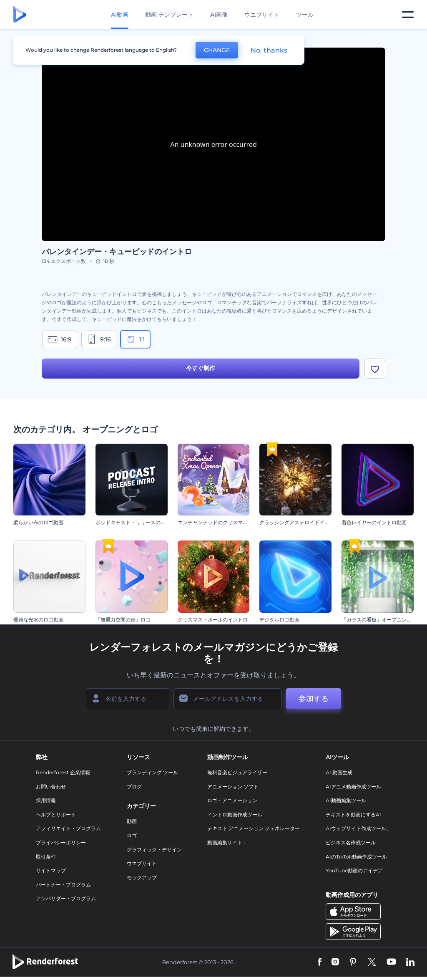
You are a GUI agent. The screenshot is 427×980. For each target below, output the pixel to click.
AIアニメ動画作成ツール (353, 787)
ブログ (134, 787)
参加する (314, 699)
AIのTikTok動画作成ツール (356, 857)
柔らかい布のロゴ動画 (38, 522)
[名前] (128, 699)
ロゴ (132, 835)
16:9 (60, 339)
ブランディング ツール (152, 772)
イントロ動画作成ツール (235, 815)
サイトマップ (51, 870)
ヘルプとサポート (56, 815)
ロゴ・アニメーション (232, 800)
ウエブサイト (262, 15)
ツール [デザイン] (305, 15)
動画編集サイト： (227, 842)
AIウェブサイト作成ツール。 (358, 829)
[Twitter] (372, 962)
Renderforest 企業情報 (63, 772)
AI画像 (219, 15)
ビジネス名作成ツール (351, 842)
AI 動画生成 (339, 772)
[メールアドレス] (228, 699)
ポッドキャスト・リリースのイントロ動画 (143, 522)
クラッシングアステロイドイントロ (299, 522)
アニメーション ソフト (233, 787)
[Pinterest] (353, 962)
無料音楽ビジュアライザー (237, 772)
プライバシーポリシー (61, 842)
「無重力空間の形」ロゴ (123, 620)
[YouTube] (391, 962)
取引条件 (46, 857)
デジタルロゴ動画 (279, 620)
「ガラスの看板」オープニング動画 (382, 620)
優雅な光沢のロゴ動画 (38, 620)
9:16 (99, 339)
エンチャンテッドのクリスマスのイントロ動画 (230, 522)
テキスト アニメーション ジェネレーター (254, 829)
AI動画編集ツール (346, 800)
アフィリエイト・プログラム (68, 829)
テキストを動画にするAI (353, 815)
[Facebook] (320, 962)
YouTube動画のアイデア (354, 870)
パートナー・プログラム (63, 885)
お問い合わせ (51, 787)
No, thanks (269, 50)
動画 (132, 822)
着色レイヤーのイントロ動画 (374, 522)
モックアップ (142, 878)
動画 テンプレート (169, 15)
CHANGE (217, 50)
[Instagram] (335, 962)
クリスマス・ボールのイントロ (213, 620)
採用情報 (46, 800)
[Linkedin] (410, 962)
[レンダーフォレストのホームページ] (20, 15)
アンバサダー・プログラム (66, 899)
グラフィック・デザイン (154, 850)
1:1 (135, 339)
